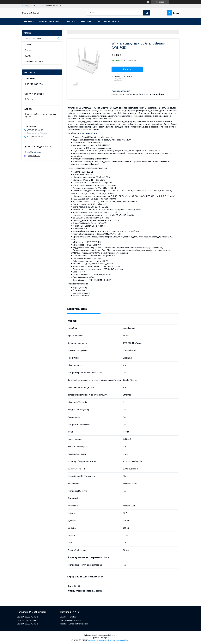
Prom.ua (114, 635)
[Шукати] (147, 13)
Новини (28, 44)
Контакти (86, 22)
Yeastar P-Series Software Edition (74, 624)
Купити (127, 69)
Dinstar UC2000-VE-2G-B (27, 624)
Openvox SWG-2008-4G (27, 620)
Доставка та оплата (108, 22)
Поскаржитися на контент (97, 640)
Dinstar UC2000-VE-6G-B (27, 617)
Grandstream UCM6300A (70, 620)
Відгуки (28, 56)
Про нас (72, 22)
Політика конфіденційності (119, 640)
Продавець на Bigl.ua (100, 638)
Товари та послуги (49, 22)
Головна (29, 22)
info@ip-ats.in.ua (34, 152)
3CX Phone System (68, 617)
